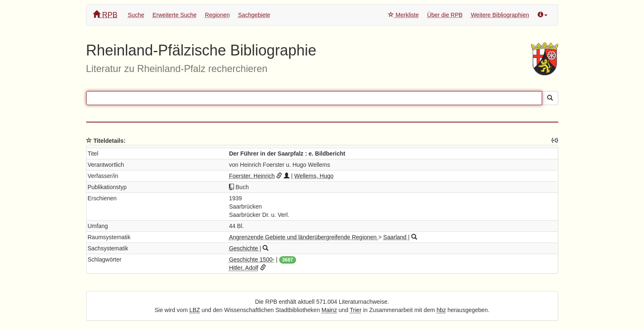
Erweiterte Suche (175, 15)
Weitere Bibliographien (500, 15)
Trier (356, 310)
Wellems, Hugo (314, 176)
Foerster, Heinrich (252, 176)
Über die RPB (445, 15)
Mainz (329, 310)
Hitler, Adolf (244, 268)
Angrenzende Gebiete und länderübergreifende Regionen (304, 237)
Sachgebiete (254, 15)
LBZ (195, 310)
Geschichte (244, 248)
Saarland (396, 237)
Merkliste (403, 15)
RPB (105, 15)
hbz (441, 310)
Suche (136, 15)
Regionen (217, 15)
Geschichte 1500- (252, 259)
